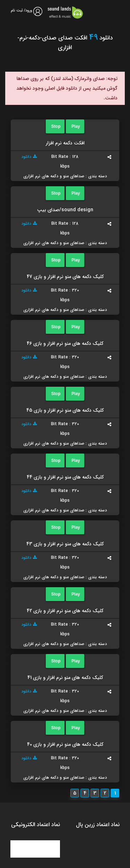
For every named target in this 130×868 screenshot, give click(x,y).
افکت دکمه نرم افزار (65, 143)
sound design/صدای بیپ (65, 210)
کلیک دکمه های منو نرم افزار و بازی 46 (65, 343)
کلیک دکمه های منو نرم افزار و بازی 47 (65, 277)
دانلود (29, 157)
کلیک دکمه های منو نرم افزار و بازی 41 (65, 678)
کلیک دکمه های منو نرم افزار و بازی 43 (65, 544)
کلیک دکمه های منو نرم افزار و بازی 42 (65, 611)
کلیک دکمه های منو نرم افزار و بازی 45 (65, 410)
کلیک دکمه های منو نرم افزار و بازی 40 (65, 744)
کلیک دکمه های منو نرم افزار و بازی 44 (65, 477)
